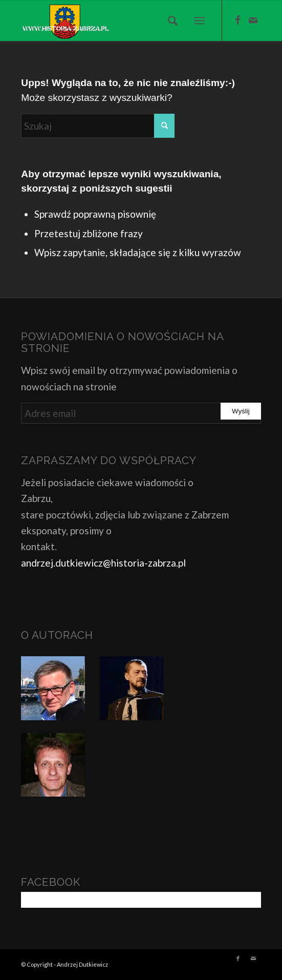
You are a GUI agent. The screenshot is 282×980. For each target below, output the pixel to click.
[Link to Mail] (253, 20)
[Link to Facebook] (238, 20)
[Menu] (199, 20)
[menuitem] (169, 20)
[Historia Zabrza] (117, 20)
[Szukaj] (169, 20)
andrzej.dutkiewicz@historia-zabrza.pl (103, 563)
